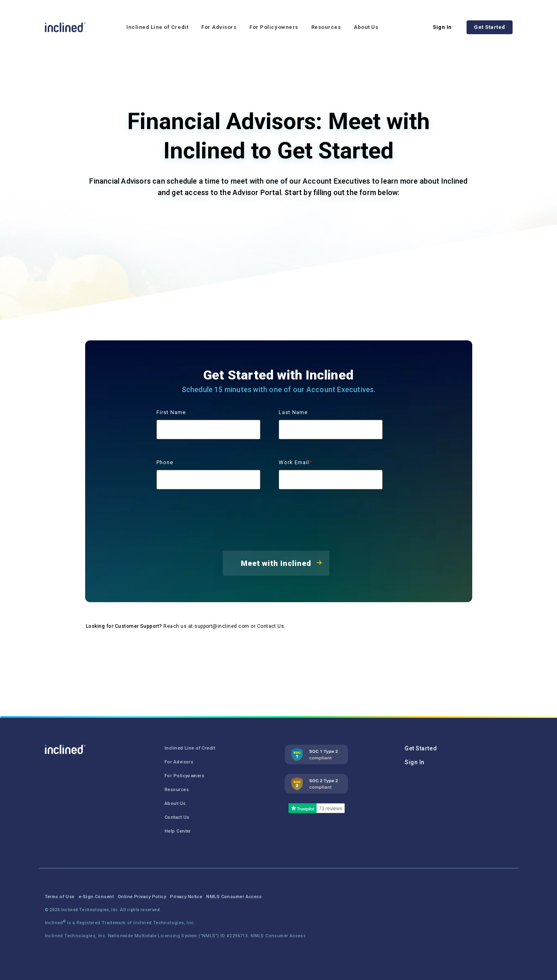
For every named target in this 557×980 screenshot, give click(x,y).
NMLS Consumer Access (278, 936)
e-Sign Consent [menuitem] (96, 897)
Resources (326, 27)
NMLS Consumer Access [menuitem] (234, 897)
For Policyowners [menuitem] (184, 776)
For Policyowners (274, 27)
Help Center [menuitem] (178, 831)
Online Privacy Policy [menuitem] (142, 897)
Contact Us (271, 626)
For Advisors (219, 27)
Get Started (490, 27)
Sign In (442, 27)
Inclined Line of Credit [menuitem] (190, 748)
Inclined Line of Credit (157, 27)
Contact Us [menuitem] (177, 817)
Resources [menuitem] (177, 790)
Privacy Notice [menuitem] (186, 897)
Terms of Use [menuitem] (60, 897)
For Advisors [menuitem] (179, 762)
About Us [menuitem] (175, 804)
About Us (366, 27)
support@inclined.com (222, 626)
